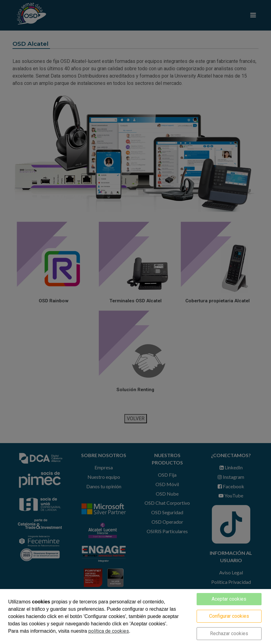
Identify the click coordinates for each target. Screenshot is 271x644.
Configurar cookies (229, 616)
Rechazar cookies (229, 633)
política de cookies (109, 631)
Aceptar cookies (229, 599)
